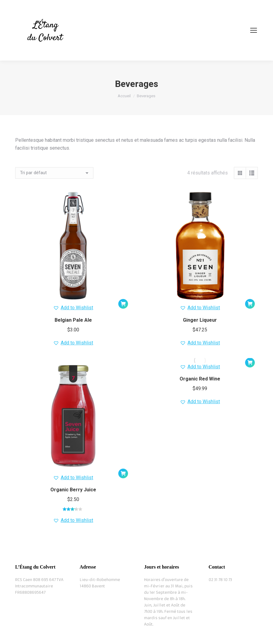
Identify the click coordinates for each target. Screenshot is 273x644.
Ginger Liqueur (200, 320)
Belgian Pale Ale (73, 320)
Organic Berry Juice (73, 490)
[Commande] (54, 173)
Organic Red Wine (200, 379)
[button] (123, 304)
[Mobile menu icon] (254, 30)
